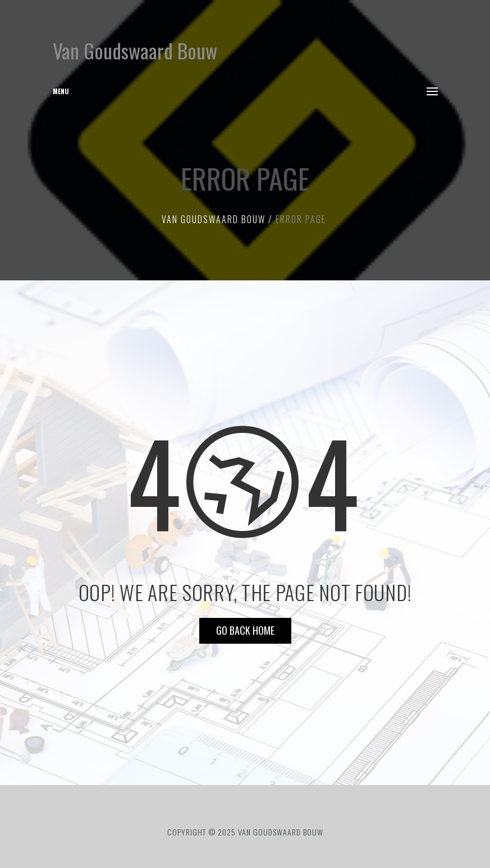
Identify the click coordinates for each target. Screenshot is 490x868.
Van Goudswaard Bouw (135, 50)
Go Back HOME (245, 630)
